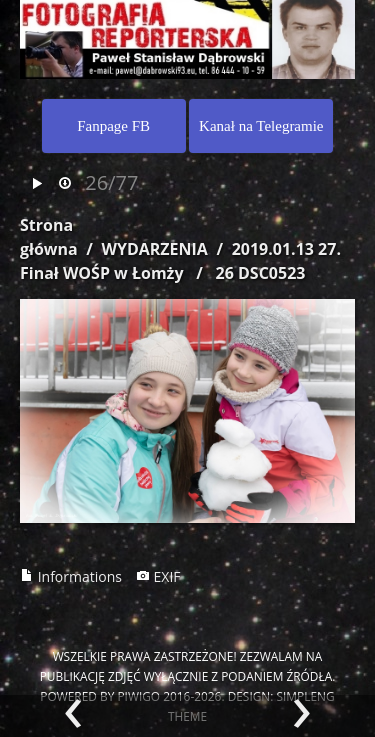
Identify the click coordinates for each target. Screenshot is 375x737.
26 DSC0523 (261, 273)
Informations (71, 576)
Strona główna (49, 237)
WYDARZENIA (154, 249)
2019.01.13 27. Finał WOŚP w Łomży (180, 261)
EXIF (158, 576)
